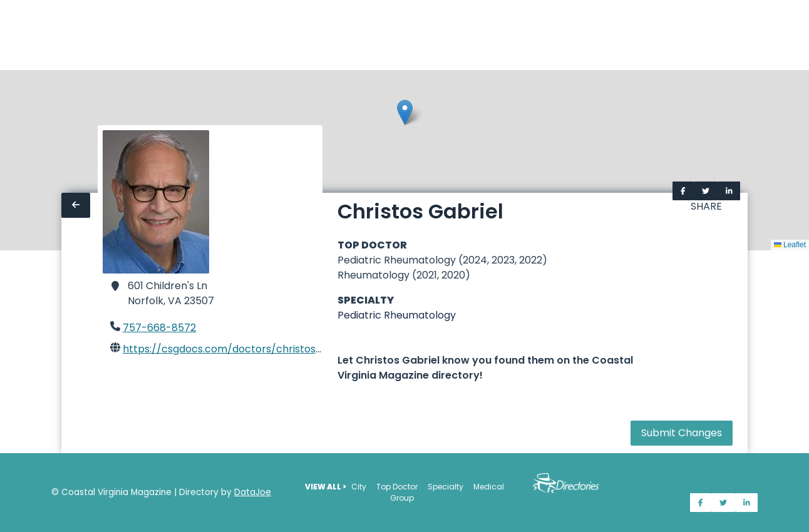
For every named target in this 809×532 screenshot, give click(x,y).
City (359, 487)
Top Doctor (397, 487)
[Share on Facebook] (683, 191)
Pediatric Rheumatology (397, 315)
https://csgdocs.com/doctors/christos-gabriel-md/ (253, 349)
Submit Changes (682, 433)
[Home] (8, 35)
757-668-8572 (159, 328)
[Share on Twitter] (706, 191)
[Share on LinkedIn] (729, 191)
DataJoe (253, 492)
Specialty (446, 487)
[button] (405, 112)
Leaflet (790, 245)
